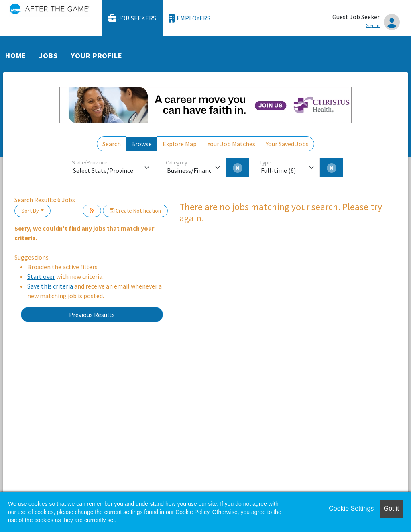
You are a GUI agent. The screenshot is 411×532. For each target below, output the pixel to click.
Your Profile (97, 56)
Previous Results (92, 315)
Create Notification (135, 211)
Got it (391, 508)
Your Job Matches (231, 144)
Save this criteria (50, 286)
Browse (141, 144)
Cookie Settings (351, 508)
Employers (189, 18)
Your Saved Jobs (287, 144)
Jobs (48, 56)
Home (16, 56)
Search (112, 144)
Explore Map (180, 144)
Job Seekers (132, 18)
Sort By (30, 211)
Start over (41, 276)
